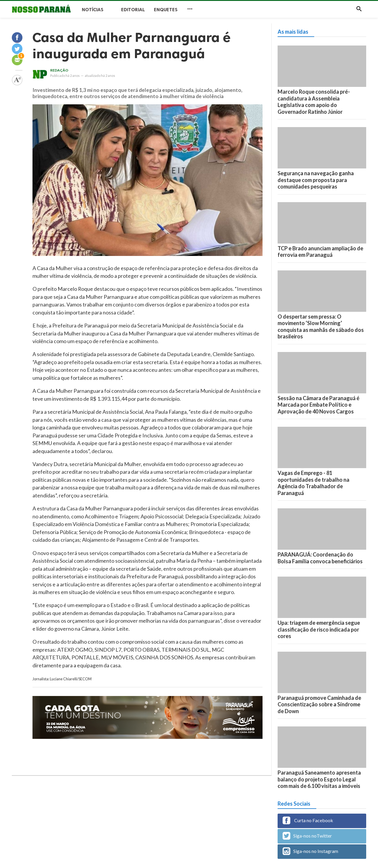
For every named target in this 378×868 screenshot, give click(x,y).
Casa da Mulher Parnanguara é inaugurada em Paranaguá (132, 46)
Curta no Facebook (308, 820)
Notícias (93, 10)
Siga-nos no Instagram (310, 851)
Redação (59, 70)
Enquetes (166, 10)
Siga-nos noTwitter (307, 836)
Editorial (133, 10)
